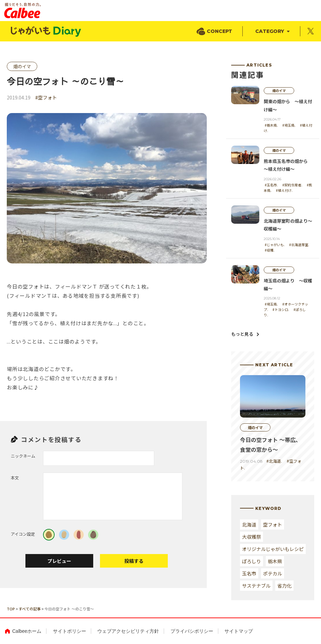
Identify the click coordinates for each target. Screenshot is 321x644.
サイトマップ (239, 631)
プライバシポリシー (192, 631)
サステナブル (256, 586)
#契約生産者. (292, 185)
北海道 (249, 525)
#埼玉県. (289, 125)
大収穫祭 (252, 537)
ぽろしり (252, 561)
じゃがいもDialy (46, 31)
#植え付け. (284, 190)
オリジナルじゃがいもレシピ (273, 549)
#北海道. (274, 461)
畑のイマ (22, 66)
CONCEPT (219, 31)
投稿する (134, 561)
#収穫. (270, 250)
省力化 (284, 586)
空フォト (273, 525)
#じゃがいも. (275, 245)
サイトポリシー (69, 631)
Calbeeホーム (27, 631)
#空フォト (46, 97)
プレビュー (59, 561)
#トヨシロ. (281, 309)
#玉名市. (271, 185)
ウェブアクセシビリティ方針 (128, 631)
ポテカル (273, 573)
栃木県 (275, 561)
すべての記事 (30, 609)
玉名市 (249, 573)
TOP (11, 609)
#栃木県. (271, 125)
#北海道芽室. (299, 245)
